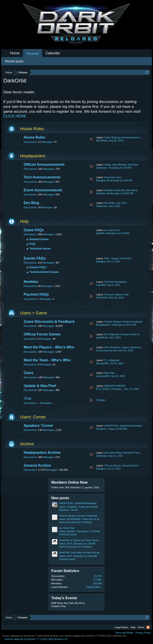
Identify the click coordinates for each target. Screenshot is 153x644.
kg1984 (100, 233)
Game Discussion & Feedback (49, 322)
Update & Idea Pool (40, 386)
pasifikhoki (102, 337)
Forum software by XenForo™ (96, 636)
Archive (27, 444)
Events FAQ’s (38, 267)
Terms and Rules (124, 633)
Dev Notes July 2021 (116, 203)
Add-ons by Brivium (36, 639)
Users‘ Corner (33, 417)
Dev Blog (31, 203)
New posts (60, 498)
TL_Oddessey (112, 360)
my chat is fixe (112, 230)
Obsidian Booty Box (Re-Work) (121, 190)
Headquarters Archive (42, 453)
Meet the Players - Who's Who (49, 347)
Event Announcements (43, 190)
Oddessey (102, 168)
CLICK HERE (15, 116)
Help (24, 221)
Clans (29, 373)
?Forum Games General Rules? (122, 466)
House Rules (32, 129)
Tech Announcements (42, 177)
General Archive (37, 465)
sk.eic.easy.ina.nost (107, 350)
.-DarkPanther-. (93, 587)
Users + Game (34, 313)
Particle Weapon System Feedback (123, 322)
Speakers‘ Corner (38, 426)
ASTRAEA (102, 141)
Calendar (53, 53)
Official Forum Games (42, 334)
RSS (91, 139)
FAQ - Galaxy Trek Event (118, 258)
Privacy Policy (143, 633)
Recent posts (14, 61)
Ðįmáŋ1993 (102, 363)
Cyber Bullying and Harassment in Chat (126, 137)
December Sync (113, 177)
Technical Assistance (116, 282)
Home (15, 53)
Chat (27, 398)
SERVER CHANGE (115, 386)
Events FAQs (35, 258)
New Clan (110, 373)
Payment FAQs (36, 294)
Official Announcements (44, 165)
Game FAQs (34, 230)
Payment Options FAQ (116, 294)
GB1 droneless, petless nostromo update (126, 347)
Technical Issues (40, 249)
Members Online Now (69, 482)
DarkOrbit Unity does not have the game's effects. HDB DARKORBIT (96, 552)
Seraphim (101, 429)
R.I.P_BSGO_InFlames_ (110, 389)
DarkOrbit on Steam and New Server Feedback (85, 540)
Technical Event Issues (44, 272)
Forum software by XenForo (33, 636)
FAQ (32, 244)
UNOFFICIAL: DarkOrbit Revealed (123, 426)
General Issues (39, 239)
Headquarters (33, 156)
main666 (101, 285)
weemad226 (103, 376)
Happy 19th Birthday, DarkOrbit (121, 165)
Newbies (31, 282)
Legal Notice (121, 627)
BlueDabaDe (103, 325)
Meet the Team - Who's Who (47, 360)
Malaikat (101, 180)
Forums (33, 54)
